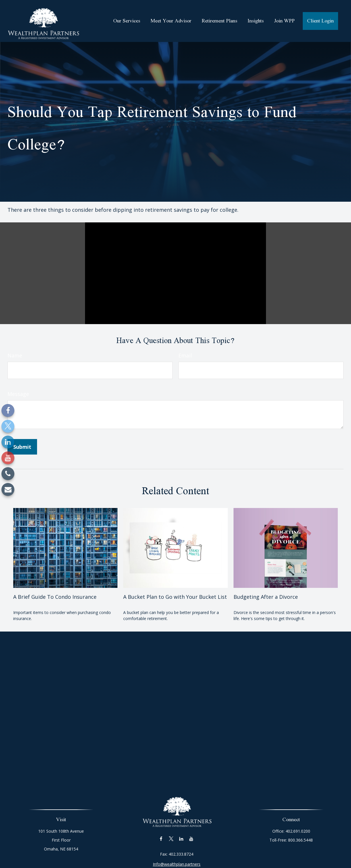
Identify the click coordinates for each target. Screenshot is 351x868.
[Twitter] (8, 426)
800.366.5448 (298, 840)
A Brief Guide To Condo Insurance (55, 597)
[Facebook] (8, 410)
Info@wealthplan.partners (177, 857)
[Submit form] (22, 447)
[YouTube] (8, 458)
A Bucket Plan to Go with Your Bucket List (175, 597)
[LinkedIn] (8, 442)
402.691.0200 (296, 831)
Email (185, 355)
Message (18, 394)
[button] (127, 21)
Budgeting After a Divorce (266, 597)
